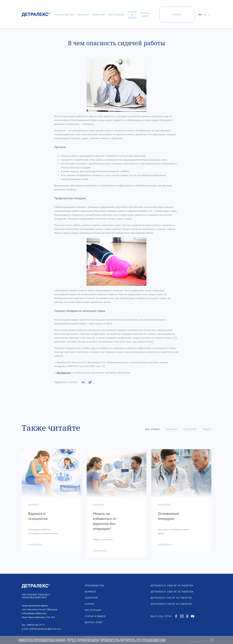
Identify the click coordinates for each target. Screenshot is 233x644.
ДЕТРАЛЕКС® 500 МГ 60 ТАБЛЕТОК (171, 593)
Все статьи (152, 419)
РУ (200, 15)
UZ (205, 15)
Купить (177, 15)
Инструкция (63, 362)
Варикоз (83, 15)
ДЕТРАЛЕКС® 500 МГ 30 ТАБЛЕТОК (171, 587)
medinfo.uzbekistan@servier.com (45, 618)
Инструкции (116, 15)
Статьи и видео (132, 15)
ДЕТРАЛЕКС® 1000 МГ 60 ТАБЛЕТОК (172, 575)
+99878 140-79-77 (36, 614)
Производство (65, 15)
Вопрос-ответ (146, 15)
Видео (207, 419)
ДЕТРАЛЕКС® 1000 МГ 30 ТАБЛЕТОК (172, 581)
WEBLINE (207, 631)
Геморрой (98, 15)
